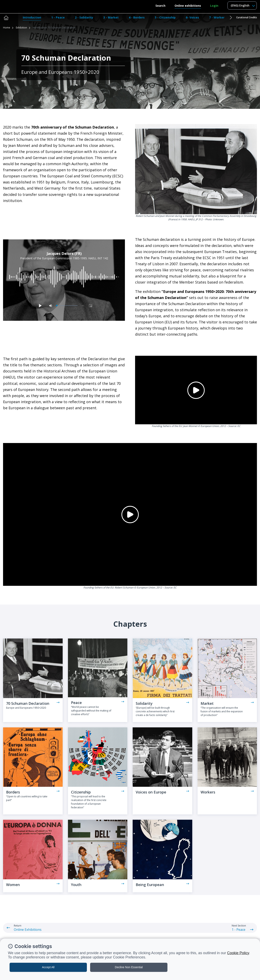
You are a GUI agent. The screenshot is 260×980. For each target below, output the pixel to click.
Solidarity (144, 703)
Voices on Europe (151, 792)
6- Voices (192, 17)
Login (214, 6)
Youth (76, 885)
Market (207, 703)
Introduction (32, 17)
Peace (76, 703)
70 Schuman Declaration (28, 703)
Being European (150, 885)
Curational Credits (247, 17)
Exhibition (21, 28)
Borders (13, 792)
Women (13, 885)
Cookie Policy (238, 953)
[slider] (67, 306)
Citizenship (81, 792)
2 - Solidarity (84, 17)
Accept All (48, 967)
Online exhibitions (188, 6)
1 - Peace (58, 17)
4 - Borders (137, 17)
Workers (208, 792)
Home (7, 28)
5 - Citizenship (165, 17)
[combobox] (242, 5)
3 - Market (111, 17)
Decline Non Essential (129, 967)
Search (160, 6)
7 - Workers (218, 17)
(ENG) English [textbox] (240, 5)
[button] (231, 17)
